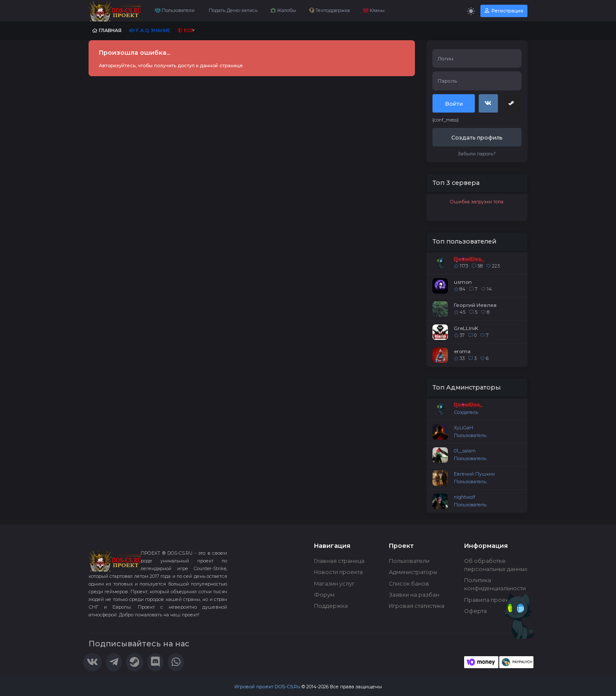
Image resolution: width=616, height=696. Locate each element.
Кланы (374, 10)
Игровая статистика (417, 606)
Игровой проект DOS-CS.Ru (267, 687)
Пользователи (175, 10)
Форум (324, 595)
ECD (186, 31)
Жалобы (283, 10)
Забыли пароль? (477, 154)
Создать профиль (477, 138)
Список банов (409, 584)
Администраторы (413, 572)
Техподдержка (330, 10)
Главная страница (339, 561)
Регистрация (504, 11)
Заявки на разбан (414, 595)
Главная (107, 31)
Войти (454, 104)
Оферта (475, 611)
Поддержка (331, 606)
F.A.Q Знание (150, 31)
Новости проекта (338, 572)
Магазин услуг (334, 584)
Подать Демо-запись (232, 10)
